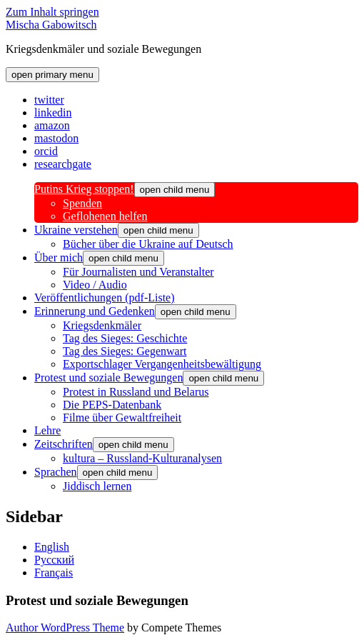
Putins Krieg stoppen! (84, 189)
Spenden (82, 203)
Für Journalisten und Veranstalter (138, 272)
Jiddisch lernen (97, 486)
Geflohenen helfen (105, 216)
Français (54, 572)
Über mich (59, 257)
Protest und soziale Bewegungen (108, 377)
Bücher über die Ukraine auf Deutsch (148, 244)
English (52, 547)
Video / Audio (95, 285)
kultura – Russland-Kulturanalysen (142, 458)
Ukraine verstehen (76, 230)
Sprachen (56, 472)
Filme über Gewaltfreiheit (122, 417)
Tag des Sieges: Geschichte (125, 338)
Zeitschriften (64, 444)
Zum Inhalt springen (52, 12)
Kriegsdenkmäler (102, 325)
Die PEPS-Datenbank (112, 405)
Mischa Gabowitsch (51, 25)
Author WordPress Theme (65, 627)
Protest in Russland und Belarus (136, 392)
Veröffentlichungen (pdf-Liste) (105, 297)
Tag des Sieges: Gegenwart (125, 351)
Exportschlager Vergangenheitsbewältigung (162, 364)
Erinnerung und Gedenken (95, 311)
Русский (54, 560)
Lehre (47, 430)
